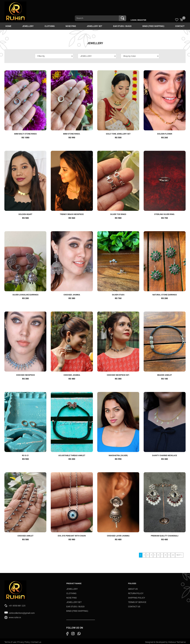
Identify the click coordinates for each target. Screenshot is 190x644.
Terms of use (10, 642)
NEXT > (179, 555)
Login (133, 20)
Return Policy (136, 593)
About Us (133, 589)
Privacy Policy (24, 642)
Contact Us (134, 607)
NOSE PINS (71, 26)
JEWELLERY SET (94, 26)
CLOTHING (50, 26)
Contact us (36, 642)
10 (173, 555)
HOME (8, 26)
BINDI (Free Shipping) (153, 26)
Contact (180, 26)
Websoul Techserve (177, 642)
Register (142, 20)
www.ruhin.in (15, 617)
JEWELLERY (28, 26)
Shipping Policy (137, 598)
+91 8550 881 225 (17, 606)
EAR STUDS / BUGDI (122, 26)
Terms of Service (137, 602)
